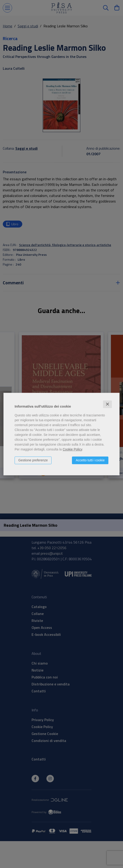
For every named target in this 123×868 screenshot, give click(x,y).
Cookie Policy (72, 449)
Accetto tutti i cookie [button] (90, 460)
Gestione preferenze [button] (33, 460)
